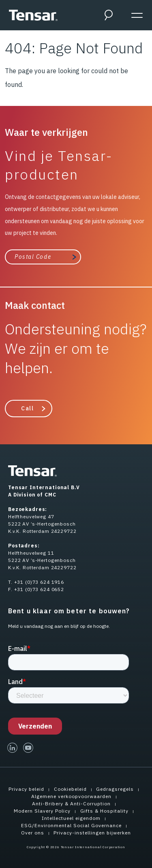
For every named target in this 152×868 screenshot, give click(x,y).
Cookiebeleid (70, 789)
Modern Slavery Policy (42, 811)
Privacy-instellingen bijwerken (92, 833)
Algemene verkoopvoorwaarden (71, 796)
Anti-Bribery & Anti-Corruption (71, 804)
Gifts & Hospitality (104, 811)
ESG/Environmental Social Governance (71, 825)
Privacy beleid (26, 789)
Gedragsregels (115, 789)
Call (27, 408)
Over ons (33, 833)
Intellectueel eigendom (71, 818)
